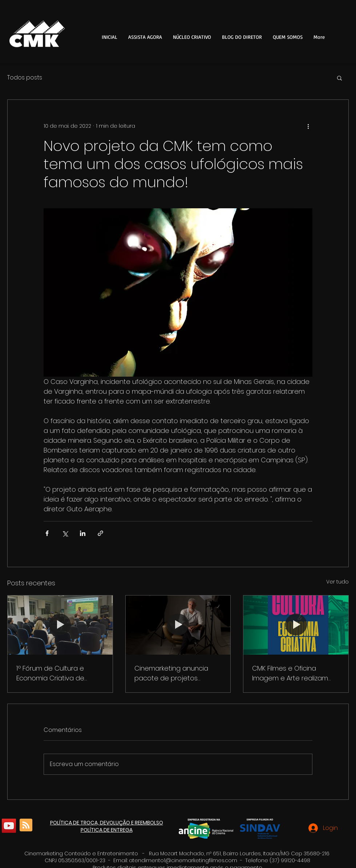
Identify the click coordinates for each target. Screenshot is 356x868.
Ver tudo (337, 582)
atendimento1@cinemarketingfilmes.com (183, 860)
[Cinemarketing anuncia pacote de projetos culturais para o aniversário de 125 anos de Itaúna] (178, 625)
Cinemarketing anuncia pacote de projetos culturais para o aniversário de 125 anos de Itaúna (178, 673)
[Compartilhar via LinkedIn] (83, 533)
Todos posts (25, 78)
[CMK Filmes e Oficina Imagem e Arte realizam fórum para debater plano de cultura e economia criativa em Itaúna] (296, 625)
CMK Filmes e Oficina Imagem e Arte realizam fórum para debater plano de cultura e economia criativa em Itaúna (294, 673)
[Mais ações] (308, 126)
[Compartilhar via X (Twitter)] (65, 533)
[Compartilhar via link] (100, 533)
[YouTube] (9, 826)
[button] (192, 37)
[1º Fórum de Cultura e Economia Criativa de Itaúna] (60, 625)
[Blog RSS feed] (26, 825)
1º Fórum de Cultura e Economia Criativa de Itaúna (50, 673)
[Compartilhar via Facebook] (47, 533)
